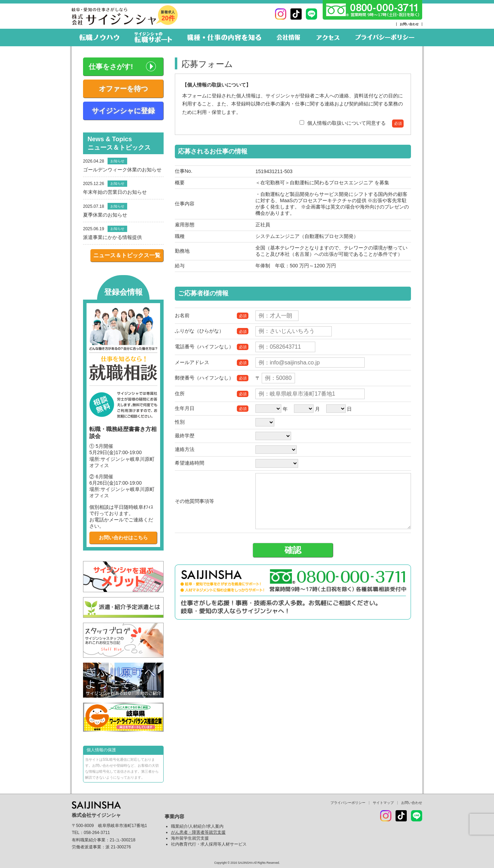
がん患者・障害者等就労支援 (198, 832)
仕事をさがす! (111, 67)
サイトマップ (383, 803)
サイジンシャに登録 (123, 111)
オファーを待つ (123, 89)
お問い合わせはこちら (123, 538)
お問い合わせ (409, 24)
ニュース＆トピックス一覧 (127, 255)
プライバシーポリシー (348, 803)
